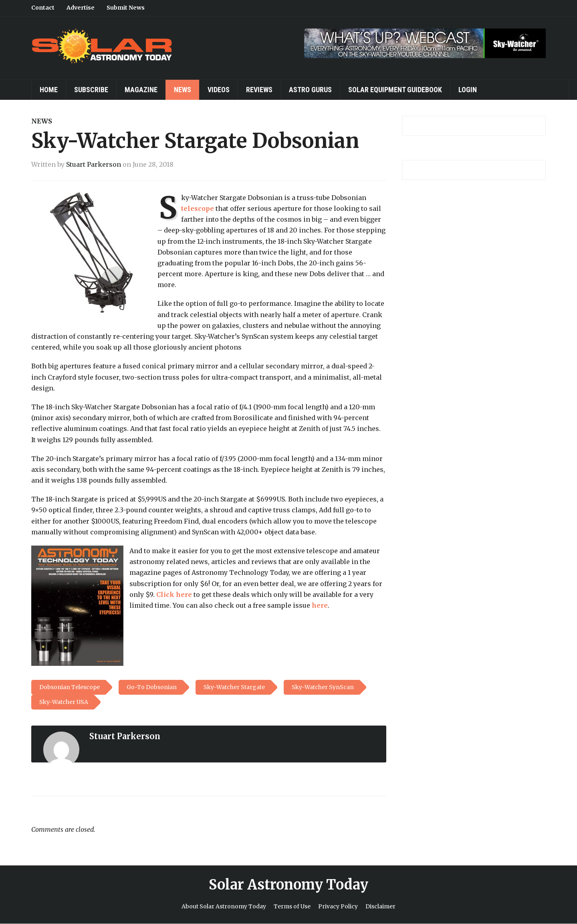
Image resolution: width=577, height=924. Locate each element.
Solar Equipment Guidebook (395, 90)
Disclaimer (380, 906)
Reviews (259, 90)
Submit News (126, 8)
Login (468, 90)
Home (49, 90)
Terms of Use (292, 906)
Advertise (81, 8)
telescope (198, 208)
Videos (219, 90)
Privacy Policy (338, 906)
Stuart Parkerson (94, 164)
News (183, 90)
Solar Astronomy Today (288, 885)
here (320, 605)
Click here (174, 594)
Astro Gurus (310, 90)
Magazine (141, 90)
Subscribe (91, 90)
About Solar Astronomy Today (224, 906)
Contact (43, 8)
